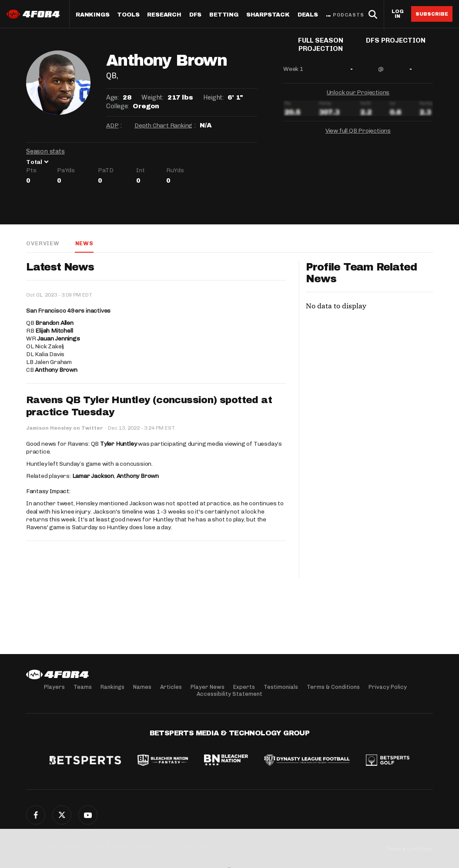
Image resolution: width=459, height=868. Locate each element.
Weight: (152, 97)
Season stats (45, 151)
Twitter (62, 815)
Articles (171, 687)
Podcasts (348, 15)
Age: (112, 97)
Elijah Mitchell (54, 331)
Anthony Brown (56, 370)
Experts (244, 687)
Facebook (36, 815)
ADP (112, 125)
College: (117, 106)
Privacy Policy (388, 687)
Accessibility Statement (229, 694)
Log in (398, 14)
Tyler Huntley (118, 444)
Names (142, 687)
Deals (308, 15)
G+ (88, 815)
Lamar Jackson (93, 476)
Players (54, 687)
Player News (208, 687)
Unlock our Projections (358, 96)
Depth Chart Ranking (163, 125)
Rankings (92, 15)
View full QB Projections (358, 135)
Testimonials (281, 687)
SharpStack (268, 15)
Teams (83, 687)
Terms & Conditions (333, 687)
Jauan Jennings (58, 339)
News (84, 243)
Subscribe (432, 14)
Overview (43, 243)
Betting (224, 15)
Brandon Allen (54, 323)
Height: (213, 97)
